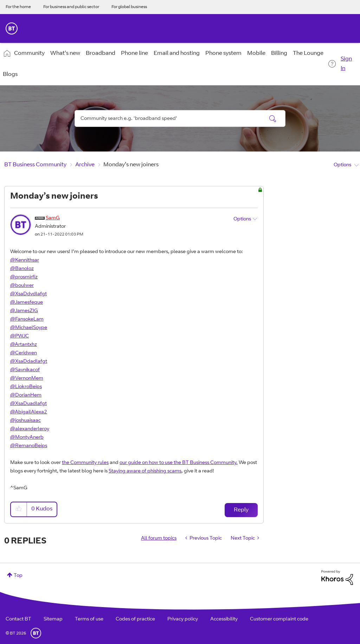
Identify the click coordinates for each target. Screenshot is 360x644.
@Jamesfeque (27, 303)
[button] (19, 509)
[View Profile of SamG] (53, 218)
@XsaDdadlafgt (29, 362)
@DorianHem (26, 395)
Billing (279, 53)
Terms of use (89, 619)
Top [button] (18, 576)
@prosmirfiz (24, 277)
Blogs (10, 75)
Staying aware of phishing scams (145, 471)
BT (36, 633)
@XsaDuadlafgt (28, 404)
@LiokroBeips (26, 387)
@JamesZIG (24, 311)
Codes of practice (135, 619)
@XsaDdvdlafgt (28, 294)
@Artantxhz (24, 345)
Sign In (346, 64)
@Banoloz (22, 269)
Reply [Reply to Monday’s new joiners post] (241, 510)
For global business (129, 7)
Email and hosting (177, 53)
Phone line (134, 53)
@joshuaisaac (25, 421)
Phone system (223, 53)
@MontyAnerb (27, 438)
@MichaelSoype (29, 328)
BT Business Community (35, 165)
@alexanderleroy (30, 429)
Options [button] (342, 165)
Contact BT (18, 619)
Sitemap (53, 619)
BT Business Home (12, 28)
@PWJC (20, 336)
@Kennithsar (25, 260)
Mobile (256, 53)
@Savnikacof (25, 370)
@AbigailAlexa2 (29, 412)
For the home (18, 7)
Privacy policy (183, 619)
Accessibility (224, 619)
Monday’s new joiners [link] (131, 165)
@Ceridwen (24, 353)
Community (29, 53)
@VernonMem (27, 379)
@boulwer (22, 286)
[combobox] (180, 118)
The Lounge (308, 53)
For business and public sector (71, 7)
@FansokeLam (27, 320)
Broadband (101, 53)
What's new (65, 53)
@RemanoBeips (29, 446)
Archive (85, 165)
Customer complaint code (279, 619)
